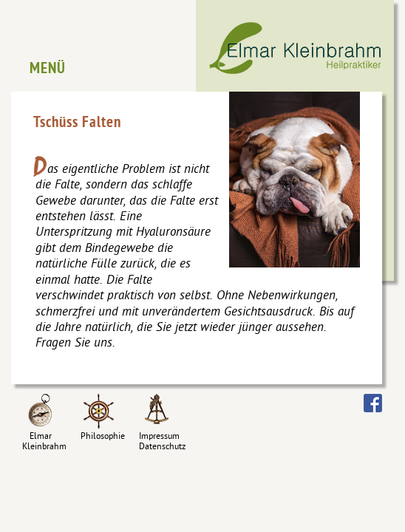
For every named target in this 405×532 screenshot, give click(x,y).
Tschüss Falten (77, 123)
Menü (48, 69)
